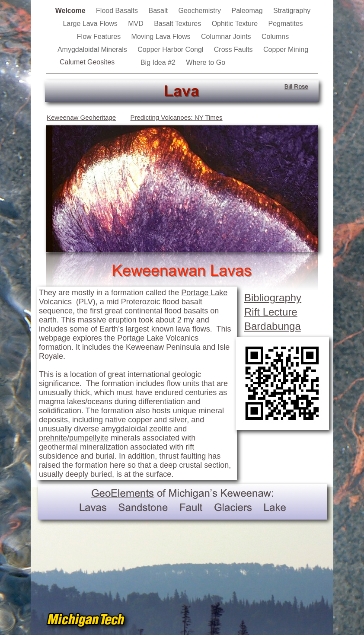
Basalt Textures (179, 24)
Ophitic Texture (236, 24)
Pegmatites (286, 24)
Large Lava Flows (91, 24)
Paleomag (248, 11)
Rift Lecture (271, 312)
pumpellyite (89, 438)
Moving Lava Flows (162, 37)
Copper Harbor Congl (171, 49)
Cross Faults (234, 49)
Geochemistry (200, 11)
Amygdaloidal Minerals (93, 49)
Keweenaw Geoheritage (81, 117)
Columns (275, 37)
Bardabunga (273, 326)
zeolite (160, 429)
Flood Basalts (118, 11)
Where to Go (206, 62)
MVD (137, 24)
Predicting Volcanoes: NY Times (176, 117)
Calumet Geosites (87, 62)
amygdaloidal (124, 429)
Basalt (159, 11)
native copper (128, 420)
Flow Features (100, 37)
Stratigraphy (292, 11)
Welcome (71, 11)
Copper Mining (286, 49)
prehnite (53, 438)
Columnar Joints (227, 37)
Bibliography (273, 298)
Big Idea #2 (159, 62)
